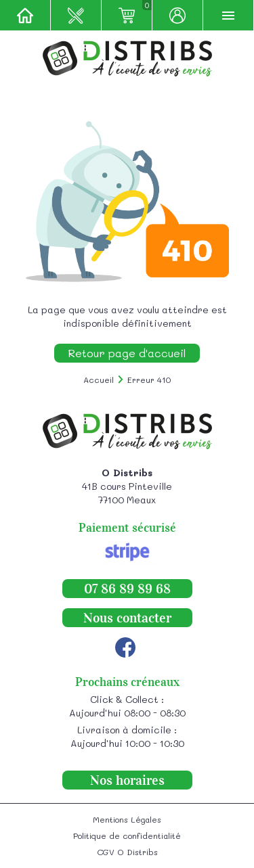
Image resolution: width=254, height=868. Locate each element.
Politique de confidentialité (127, 836)
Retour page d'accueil (127, 353)
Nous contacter (127, 618)
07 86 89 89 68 (127, 589)
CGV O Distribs (127, 852)
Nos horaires (127, 780)
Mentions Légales (127, 819)
